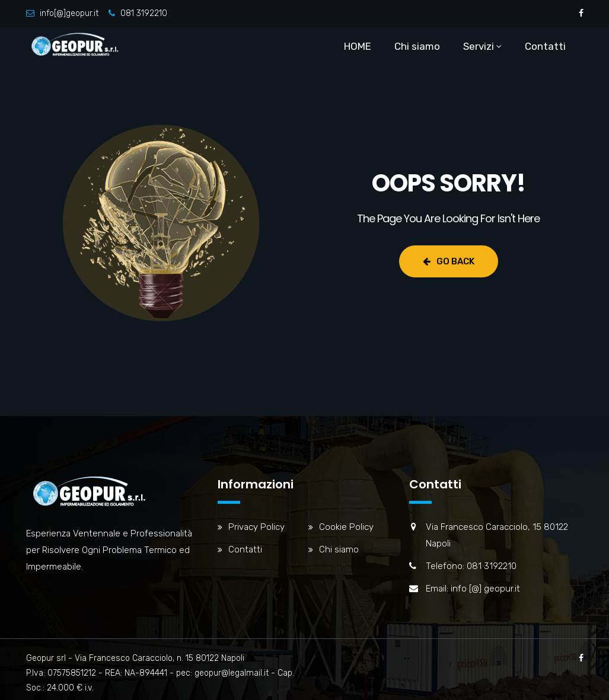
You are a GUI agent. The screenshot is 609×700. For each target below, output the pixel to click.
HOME (358, 46)
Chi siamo (417, 46)
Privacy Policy (256, 527)
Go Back (449, 261)
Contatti (545, 46)
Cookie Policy (346, 527)
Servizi (479, 46)
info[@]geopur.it (69, 13)
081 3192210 (144, 13)
